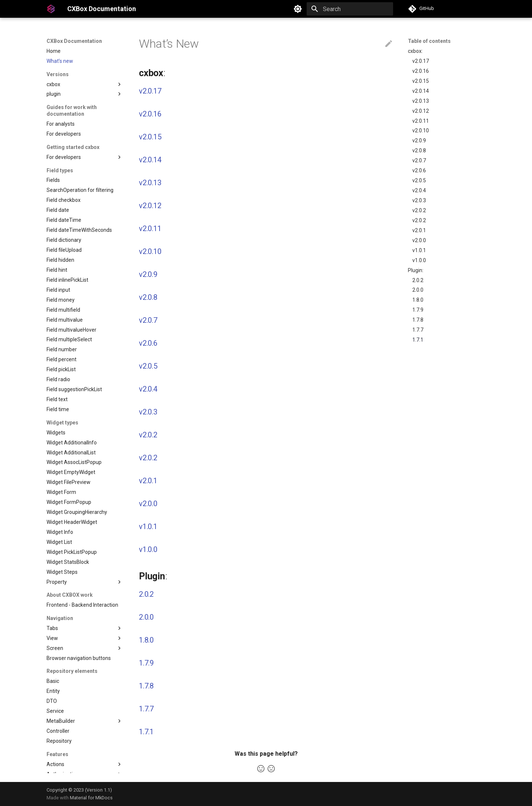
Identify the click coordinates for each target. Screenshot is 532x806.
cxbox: (415, 51)
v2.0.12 (421, 111)
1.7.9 (418, 310)
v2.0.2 (419, 210)
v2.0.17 (421, 61)
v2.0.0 (419, 240)
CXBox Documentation (74, 41)
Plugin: (416, 270)
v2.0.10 (421, 131)
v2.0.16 (421, 71)
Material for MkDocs (91, 798)
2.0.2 (418, 280)
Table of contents (429, 41)
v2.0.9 (419, 140)
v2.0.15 (421, 81)
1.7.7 (418, 330)
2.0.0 (418, 290)
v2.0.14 (421, 91)
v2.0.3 (419, 200)
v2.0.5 (419, 180)
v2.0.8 (419, 150)
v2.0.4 (419, 190)
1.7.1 (418, 340)
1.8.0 (418, 300)
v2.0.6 (419, 170)
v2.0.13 (421, 101)
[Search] (350, 9)
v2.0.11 (421, 121)
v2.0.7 (419, 160)
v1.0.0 (419, 260)
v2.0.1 (419, 230)
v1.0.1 (419, 250)
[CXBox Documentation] (51, 9)
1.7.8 (418, 320)
